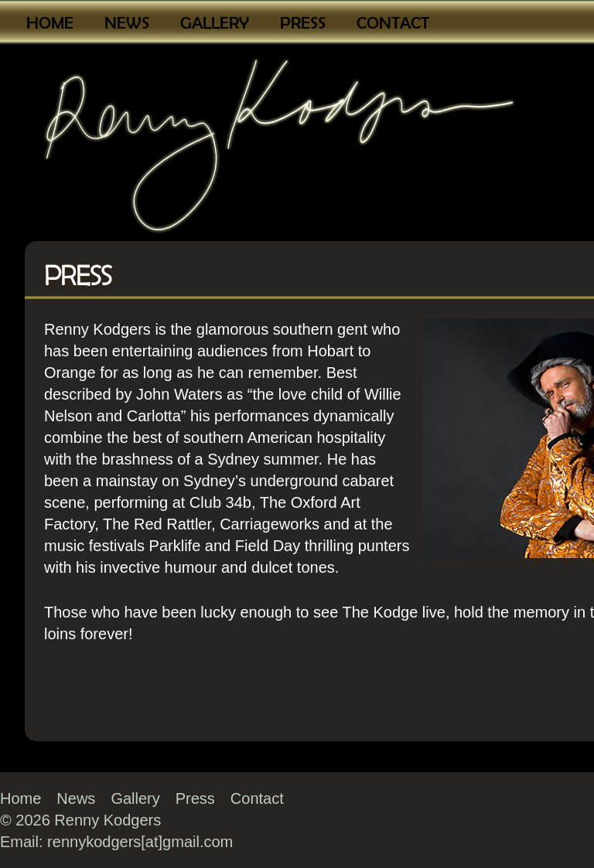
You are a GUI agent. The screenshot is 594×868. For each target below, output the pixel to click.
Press (303, 23)
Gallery (215, 23)
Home (50, 23)
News (127, 23)
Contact (393, 23)
